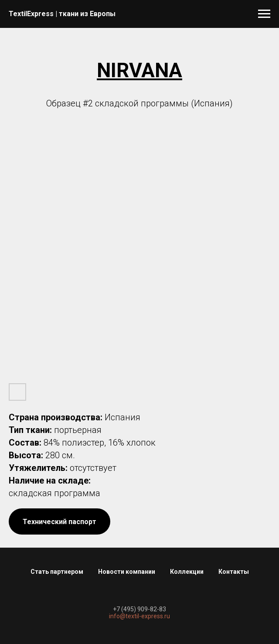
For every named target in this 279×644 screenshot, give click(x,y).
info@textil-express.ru (139, 616)
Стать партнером (57, 572)
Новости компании (127, 572)
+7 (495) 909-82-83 (139, 609)
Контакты (234, 572)
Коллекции (187, 572)
